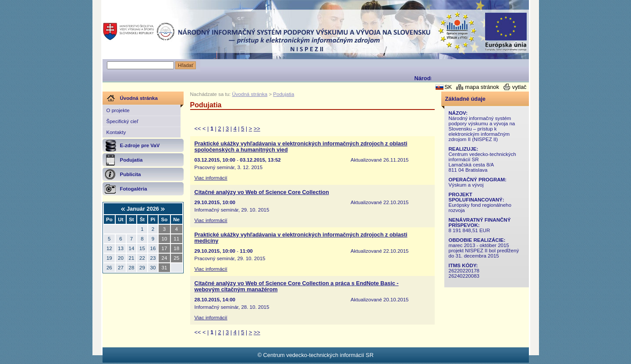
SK (448, 87)
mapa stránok (482, 87)
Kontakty (116, 132)
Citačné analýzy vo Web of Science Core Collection (262, 192)
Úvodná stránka (250, 94)
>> (257, 129)
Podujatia (284, 94)
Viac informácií (211, 178)
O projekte (118, 110)
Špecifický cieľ (122, 121)
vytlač (519, 87)
